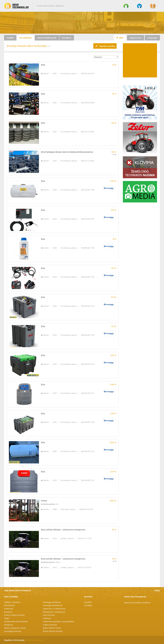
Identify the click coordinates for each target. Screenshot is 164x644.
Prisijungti (152, 38)
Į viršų (157, 591)
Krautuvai (8, 612)
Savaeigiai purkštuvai (52, 602)
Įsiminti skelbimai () (47, 38)
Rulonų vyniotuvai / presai (15, 628)
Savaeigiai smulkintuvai (53, 605)
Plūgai (7, 618)
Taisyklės (88, 602)
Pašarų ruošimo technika (14, 615)
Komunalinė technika (139, 6)
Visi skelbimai (26, 38)
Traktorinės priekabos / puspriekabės (59, 621)
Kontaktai (67, 38)
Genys (44, 501)
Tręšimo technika (50, 625)
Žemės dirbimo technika (53, 631)
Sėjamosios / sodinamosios (54, 609)
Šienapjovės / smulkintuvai (54, 612)
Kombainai (9, 609)
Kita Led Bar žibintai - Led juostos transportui (63, 530)
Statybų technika (153, 6)
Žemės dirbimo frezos (52, 628)
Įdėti (120, 38)
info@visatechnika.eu (34, 640)
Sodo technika (49, 615)
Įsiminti (45, 73)
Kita (43, 65)
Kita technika (9, 605)
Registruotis (136, 38)
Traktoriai (47, 618)
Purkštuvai (8, 625)
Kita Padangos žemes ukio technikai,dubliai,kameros (67, 152)
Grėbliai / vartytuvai (12, 602)
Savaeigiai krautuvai (13, 631)
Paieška (10, 38)
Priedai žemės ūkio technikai (16, 621)
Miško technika (126, 6)
